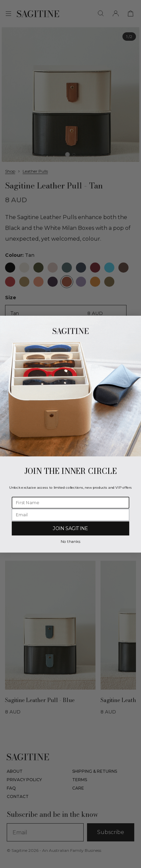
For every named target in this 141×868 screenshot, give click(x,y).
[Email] (70, 515)
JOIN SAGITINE (71, 528)
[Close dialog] (135, 321)
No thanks (70, 541)
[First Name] (70, 503)
